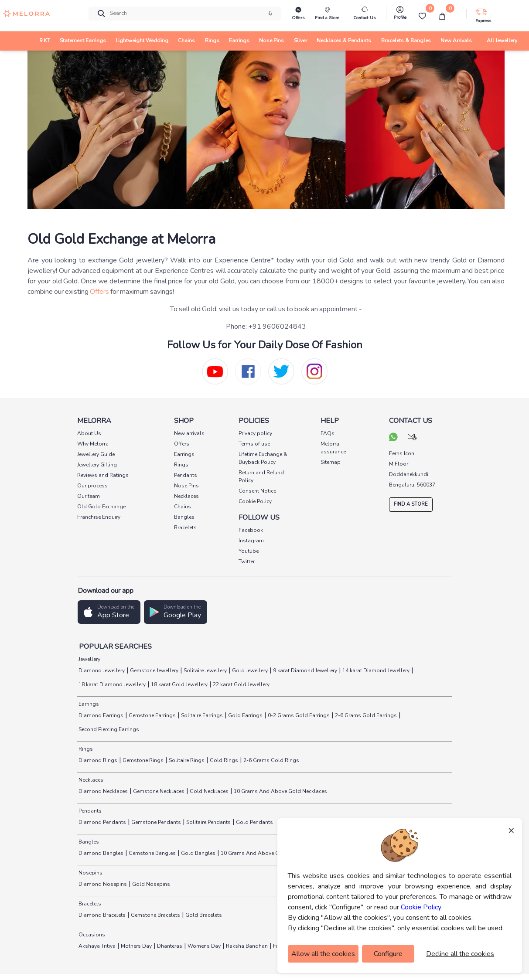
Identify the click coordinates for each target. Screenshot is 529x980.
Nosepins (90, 873)
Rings (85, 749)
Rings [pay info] (181, 465)
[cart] (442, 16)
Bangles (88, 842)
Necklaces (90, 780)
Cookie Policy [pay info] (255, 501)
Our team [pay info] (89, 496)
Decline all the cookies (460, 954)
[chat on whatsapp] (393, 438)
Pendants (89, 811)
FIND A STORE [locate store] (411, 504)
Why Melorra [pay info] (93, 444)
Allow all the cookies (323, 954)
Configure (388, 954)
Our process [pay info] (92, 486)
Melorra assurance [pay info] (333, 448)
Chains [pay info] (183, 507)
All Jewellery (502, 41)
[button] (109, 612)
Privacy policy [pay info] (255, 433)
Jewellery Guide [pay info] (96, 454)
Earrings (88, 704)
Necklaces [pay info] (186, 496)
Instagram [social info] (251, 541)
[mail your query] (412, 438)
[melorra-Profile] (400, 15)
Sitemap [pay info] (331, 462)
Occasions (91, 935)
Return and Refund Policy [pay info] (261, 476)
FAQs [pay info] (328, 433)
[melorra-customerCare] (364, 14)
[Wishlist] (422, 16)
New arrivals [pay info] (189, 433)
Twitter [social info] (247, 561)
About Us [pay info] (89, 433)
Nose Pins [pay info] (186, 486)
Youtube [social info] (249, 551)
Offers (99, 292)
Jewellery (89, 659)
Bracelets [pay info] (185, 527)
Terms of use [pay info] (254, 444)
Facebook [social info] (251, 530)
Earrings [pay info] (184, 454)
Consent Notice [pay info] (257, 491)
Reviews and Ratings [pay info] (103, 475)
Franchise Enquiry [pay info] (99, 517)
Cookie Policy (421, 907)
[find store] (327, 14)
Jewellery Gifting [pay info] (97, 465)
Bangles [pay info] (184, 517)
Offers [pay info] (182, 444)
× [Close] (511, 830)
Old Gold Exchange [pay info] (101, 507)
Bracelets (89, 904)
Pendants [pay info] (186, 475)
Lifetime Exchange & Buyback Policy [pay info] (263, 458)
